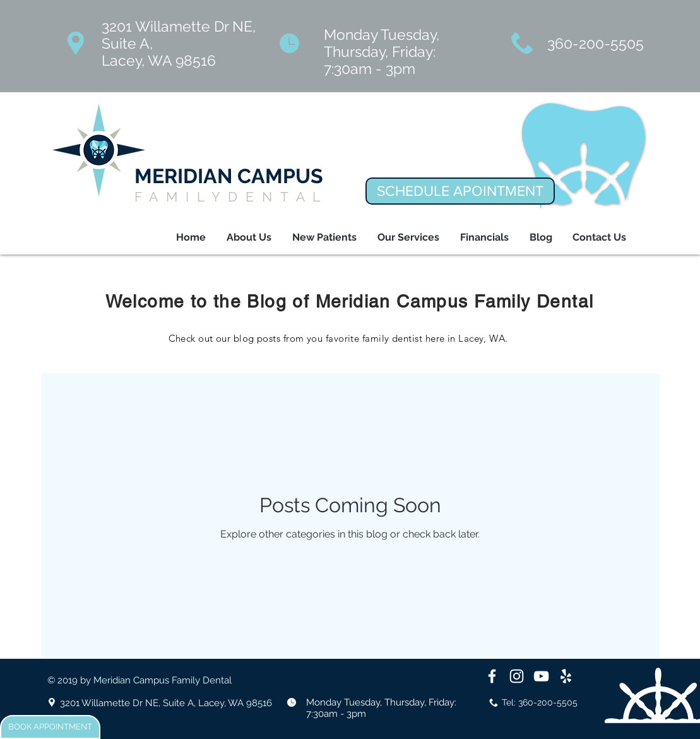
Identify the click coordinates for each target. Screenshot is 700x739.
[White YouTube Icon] (541, 676)
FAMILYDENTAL (232, 197)
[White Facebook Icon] (492, 676)
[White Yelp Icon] (566, 676)
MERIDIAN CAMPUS (229, 176)
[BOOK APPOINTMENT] (50, 727)
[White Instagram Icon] (517, 676)
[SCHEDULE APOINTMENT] (460, 191)
